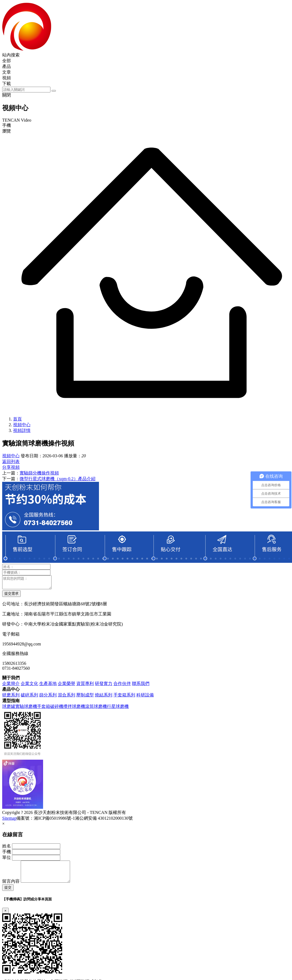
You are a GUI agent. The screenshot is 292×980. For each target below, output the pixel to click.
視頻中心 (22, 425)
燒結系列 (104, 697)
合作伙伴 (122, 686)
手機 (7, 854)
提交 (8, 894)
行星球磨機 (118, 709)
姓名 (7, 848)
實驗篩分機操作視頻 (39, 473)
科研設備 (145, 697)
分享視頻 (11, 467)
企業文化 (29, 686)
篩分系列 (48, 697)
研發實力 (104, 686)
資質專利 (85, 686)
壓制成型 (85, 697)
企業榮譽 (67, 686)
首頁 (17, 419)
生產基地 (48, 686)
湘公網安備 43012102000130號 (104, 821)
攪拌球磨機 (74, 709)
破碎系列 (29, 697)
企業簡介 (11, 686)
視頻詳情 (22, 430)
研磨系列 (11, 697)
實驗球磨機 (26, 709)
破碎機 (57, 709)
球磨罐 (9, 709)
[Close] (5, 917)
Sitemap (9, 821)
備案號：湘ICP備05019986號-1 (46, 821)
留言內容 (11, 888)
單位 (7, 860)
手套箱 (44, 709)
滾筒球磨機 (96, 709)
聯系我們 (141, 686)
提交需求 (11, 596)
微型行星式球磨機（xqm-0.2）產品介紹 (58, 479)
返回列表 (11, 462)
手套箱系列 (124, 697)
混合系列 (67, 697)
